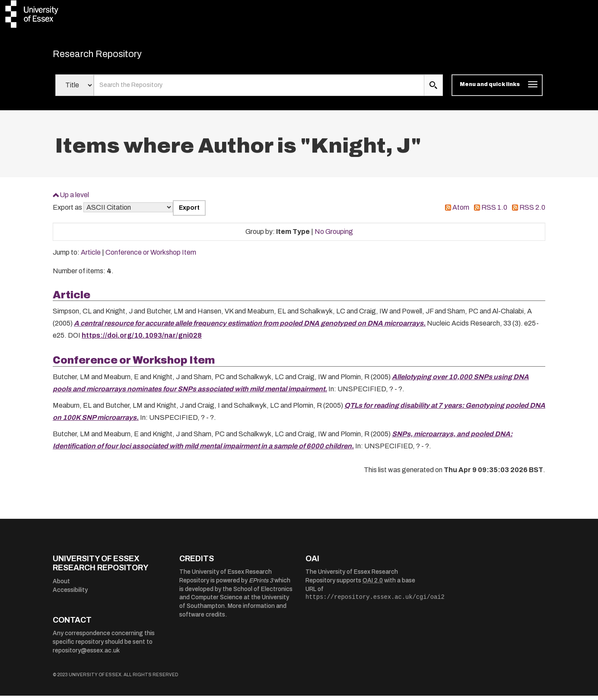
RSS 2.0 (532, 212)
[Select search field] (75, 90)
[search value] (259, 90)
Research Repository (113, 56)
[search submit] (433, 90)
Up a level (74, 199)
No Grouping (334, 236)
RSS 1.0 (494, 212)
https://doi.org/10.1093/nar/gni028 (142, 340)
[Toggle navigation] (497, 90)
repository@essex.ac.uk (86, 655)
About (61, 586)
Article (91, 257)
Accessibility (70, 594)
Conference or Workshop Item (151, 257)
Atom (461, 212)
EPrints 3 (261, 585)
